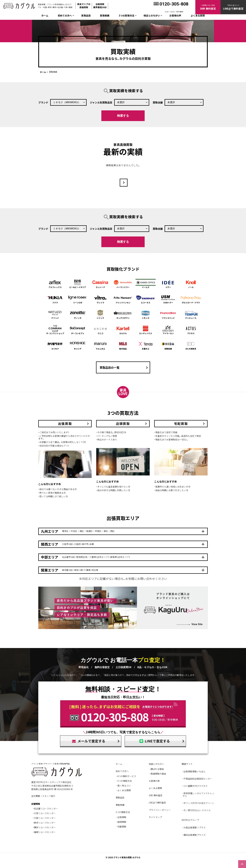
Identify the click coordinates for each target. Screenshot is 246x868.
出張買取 (122, 817)
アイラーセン (168, 330)
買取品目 (86, 15)
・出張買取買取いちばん (194, 771)
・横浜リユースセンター (44, 827)
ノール (191, 284)
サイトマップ (155, 817)
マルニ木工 (100, 345)
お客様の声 (175, 15)
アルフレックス (55, 284)
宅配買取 (122, 827)
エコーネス (146, 299)
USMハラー (168, 299)
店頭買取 (122, 822)
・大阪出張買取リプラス (194, 827)
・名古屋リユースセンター (45, 808)
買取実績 (105, 15)
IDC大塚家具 (191, 345)
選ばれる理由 (157, 769)
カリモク (55, 345)
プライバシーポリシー (160, 810)
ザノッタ (78, 314)
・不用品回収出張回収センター (197, 779)
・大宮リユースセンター (44, 813)
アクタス (191, 330)
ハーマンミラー (123, 284)
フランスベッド (168, 314)
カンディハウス (146, 330)
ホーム (45, 15)
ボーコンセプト (78, 330)
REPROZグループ (190, 820)
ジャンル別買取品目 (101, 102)
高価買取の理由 (158, 774)
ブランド (43, 102)
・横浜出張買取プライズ (194, 835)
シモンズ (146, 314)
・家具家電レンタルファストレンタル (198, 795)
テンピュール (191, 314)
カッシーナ (100, 284)
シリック (100, 314)
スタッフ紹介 (49, 796)
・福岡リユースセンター (44, 832)
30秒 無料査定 (156, 795)
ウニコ (100, 330)
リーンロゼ (78, 299)
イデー (168, 284)
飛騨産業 (168, 345)
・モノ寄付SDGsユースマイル (197, 810)
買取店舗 (158, 102)
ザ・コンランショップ (55, 330)
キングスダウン (123, 314)
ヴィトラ (100, 299)
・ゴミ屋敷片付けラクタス (195, 786)
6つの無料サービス (127, 776)
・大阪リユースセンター (44, 818)
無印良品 (123, 345)
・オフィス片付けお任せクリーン (198, 803)
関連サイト (187, 764)
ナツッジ (55, 314)
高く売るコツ (124, 786)
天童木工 (146, 345)
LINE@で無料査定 (157, 803)
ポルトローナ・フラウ (191, 299)
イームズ (146, 284)
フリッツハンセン (123, 299)
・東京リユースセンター (44, 823)
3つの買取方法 (125, 781)
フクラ (55, 299)
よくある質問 (198, 15)
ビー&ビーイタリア (78, 284)
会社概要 (36, 796)
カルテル (123, 330)
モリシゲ (78, 345)
